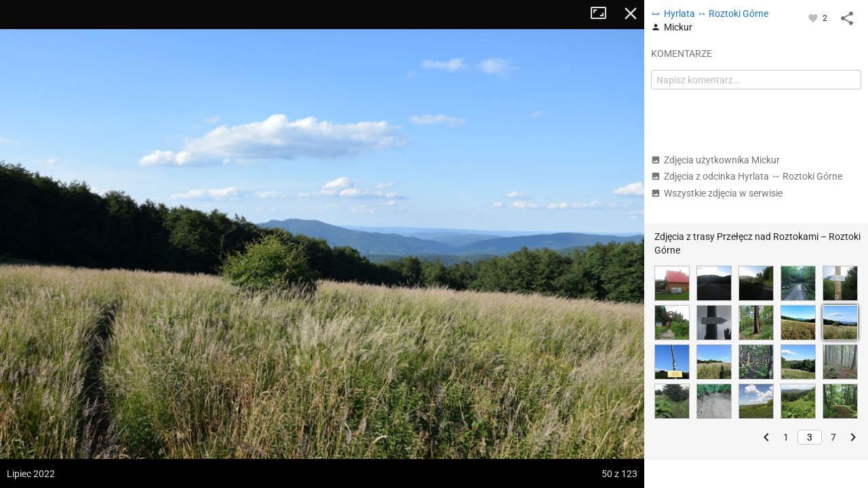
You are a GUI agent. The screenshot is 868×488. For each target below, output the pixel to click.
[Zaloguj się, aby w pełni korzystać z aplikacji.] (814, 18)
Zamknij (631, 14)
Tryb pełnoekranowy (604, 14)
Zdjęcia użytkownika (715, 160)
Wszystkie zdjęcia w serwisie (717, 193)
